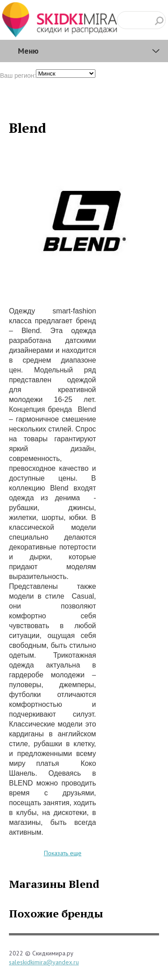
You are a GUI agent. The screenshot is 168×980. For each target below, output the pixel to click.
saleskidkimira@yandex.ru (44, 962)
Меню (28, 51)
